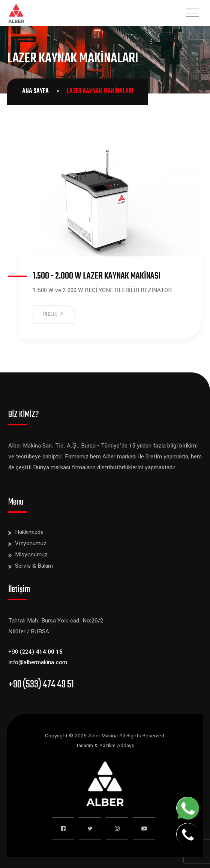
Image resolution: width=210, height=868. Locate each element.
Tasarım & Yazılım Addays (105, 745)
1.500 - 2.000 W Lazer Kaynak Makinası (97, 276)
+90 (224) (35, 652)
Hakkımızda (29, 532)
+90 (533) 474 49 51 (41, 685)
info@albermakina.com (38, 662)
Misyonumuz (31, 555)
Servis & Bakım (34, 566)
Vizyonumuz (31, 543)
